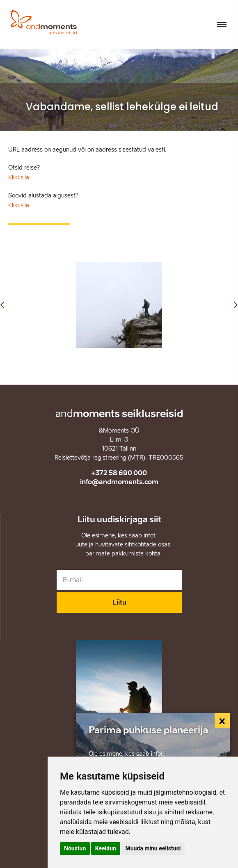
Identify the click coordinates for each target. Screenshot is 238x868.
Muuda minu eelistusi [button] (153, 848)
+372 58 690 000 (119, 473)
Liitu (119, 602)
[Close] (222, 721)
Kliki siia (19, 178)
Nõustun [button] (75, 848)
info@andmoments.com (119, 482)
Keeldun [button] (106, 848)
